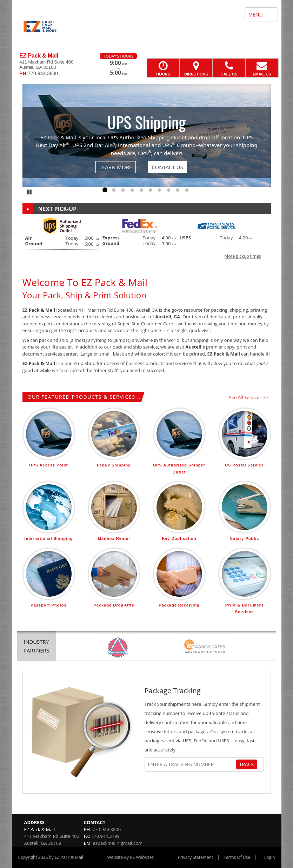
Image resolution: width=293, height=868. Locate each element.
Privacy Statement (196, 857)
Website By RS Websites (130, 857)
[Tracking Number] (192, 764)
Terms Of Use (237, 857)
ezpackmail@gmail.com (118, 843)
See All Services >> (249, 397)
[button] (147, 238)
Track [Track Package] (247, 764)
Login (269, 857)
